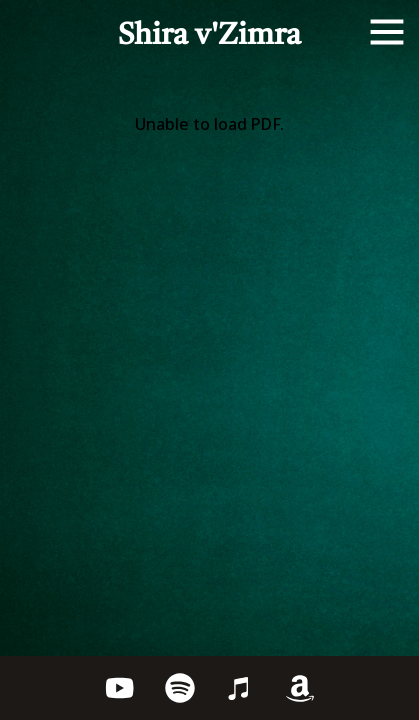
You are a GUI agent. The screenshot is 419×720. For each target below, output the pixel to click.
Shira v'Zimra (209, 36)
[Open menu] (387, 32)
